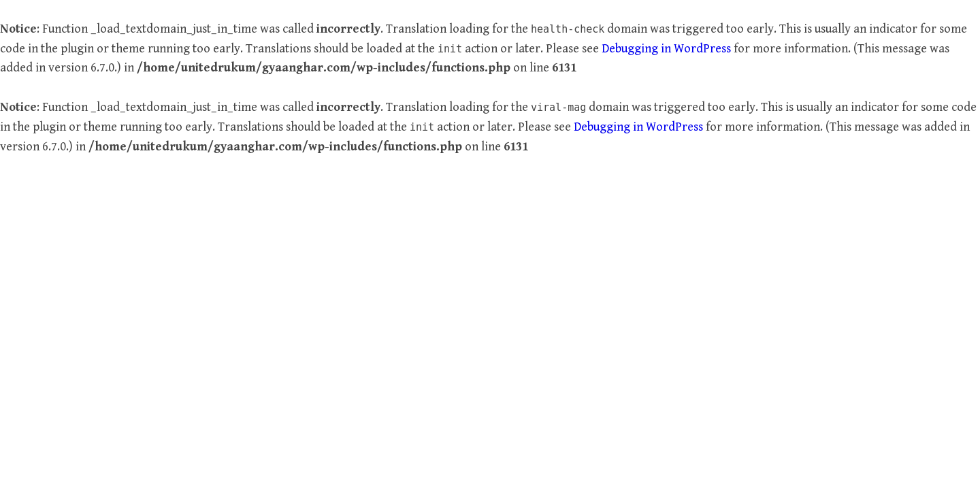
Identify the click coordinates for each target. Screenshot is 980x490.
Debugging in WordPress (666, 49)
